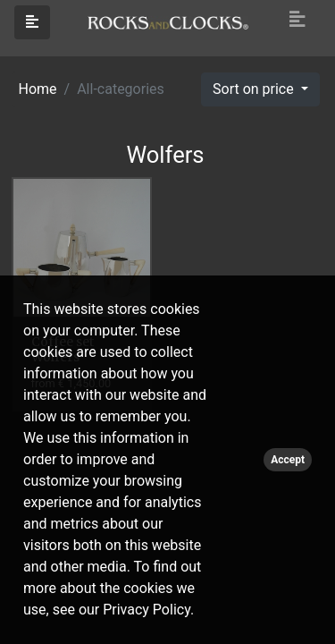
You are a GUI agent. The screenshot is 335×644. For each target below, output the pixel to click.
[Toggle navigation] (297, 20)
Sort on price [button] (255, 89)
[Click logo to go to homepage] (168, 21)
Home (38, 89)
